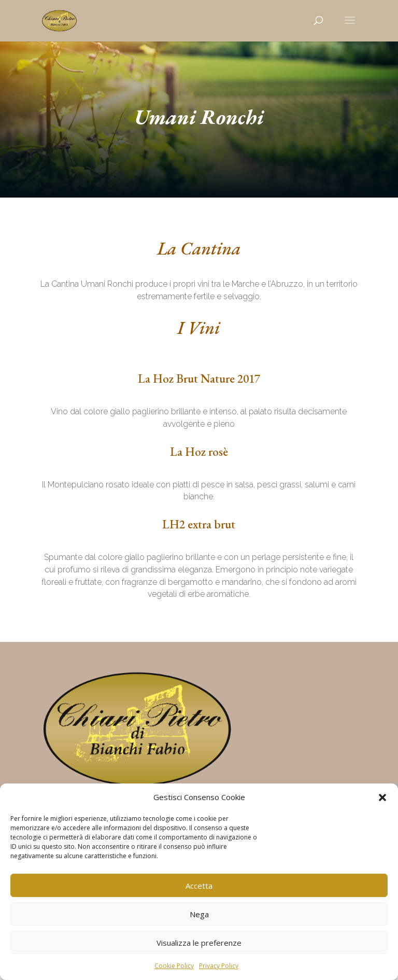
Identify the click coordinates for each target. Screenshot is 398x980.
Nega (199, 914)
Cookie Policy (174, 966)
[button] (382, 797)
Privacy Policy (219, 966)
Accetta (199, 886)
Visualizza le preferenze (199, 943)
